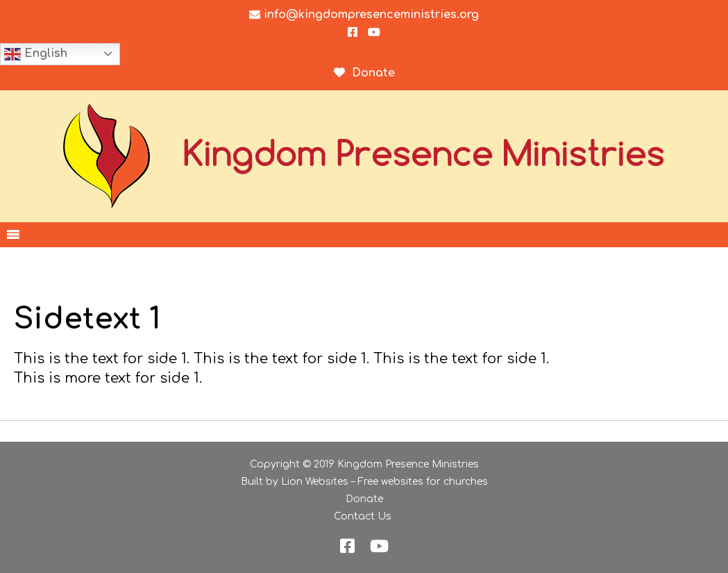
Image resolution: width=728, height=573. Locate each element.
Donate (364, 499)
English (36, 54)
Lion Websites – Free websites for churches (384, 482)
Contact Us (363, 516)
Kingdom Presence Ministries (408, 464)
